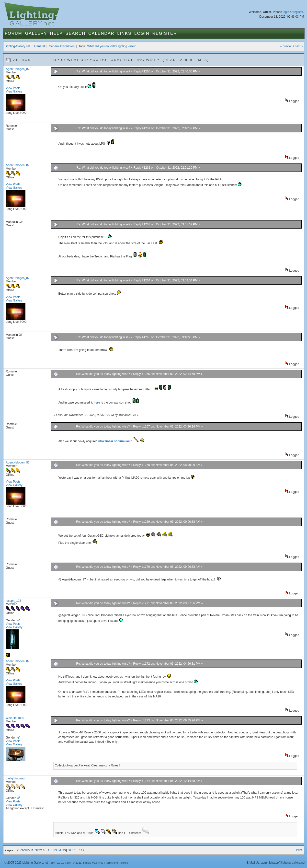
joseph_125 (14, 601)
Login (142, 33)
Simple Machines (93, 863)
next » (299, 46)
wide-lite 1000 (15, 718)
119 (82, 850)
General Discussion (62, 46)
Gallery (36, 33)
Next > (40, 850)
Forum (14, 33)
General (40, 46)
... (52, 850)
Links (124, 33)
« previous (287, 46)
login (286, 12)
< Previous (25, 850)
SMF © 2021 (74, 863)
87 (73, 850)
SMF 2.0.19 (57, 863)
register (298, 12)
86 (69, 850)
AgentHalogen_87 (18, 69)
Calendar (101, 33)
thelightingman (16, 778)
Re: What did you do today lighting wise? (104, 71)
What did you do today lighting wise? (111, 46)
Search (75, 33)
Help (56, 33)
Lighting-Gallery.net (17, 46)
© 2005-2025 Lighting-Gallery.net (26, 863)
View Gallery (14, 92)
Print (299, 850)
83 (55, 850)
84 (59, 850)
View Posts (13, 88)
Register (165, 33)
